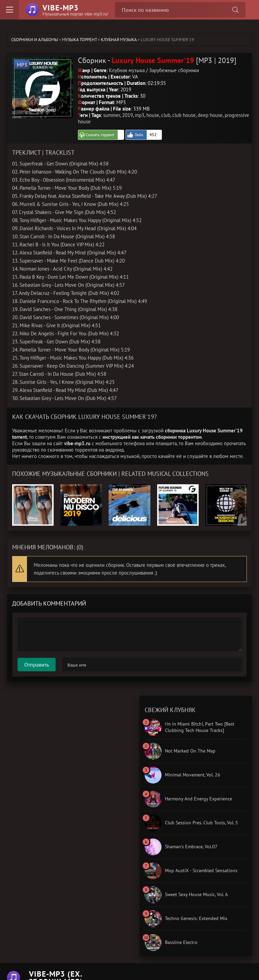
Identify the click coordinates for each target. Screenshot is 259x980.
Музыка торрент (79, 40)
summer (112, 115)
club (166, 115)
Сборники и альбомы (35, 40)
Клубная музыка (119, 40)
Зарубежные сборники (174, 70)
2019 (127, 115)
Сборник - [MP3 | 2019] (157, 60)
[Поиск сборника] (235, 10)
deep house (210, 115)
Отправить (37, 665)
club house (184, 115)
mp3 (140, 115)
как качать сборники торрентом (167, 437)
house (153, 115)
